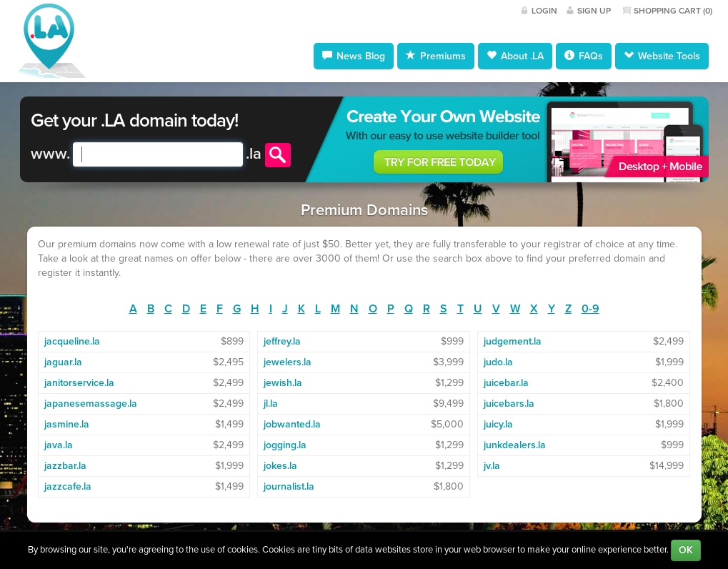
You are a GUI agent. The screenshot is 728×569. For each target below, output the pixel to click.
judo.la (498, 362)
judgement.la (513, 341)
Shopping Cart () (673, 11)
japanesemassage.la (91, 404)
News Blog (354, 56)
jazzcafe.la (68, 486)
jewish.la (283, 383)
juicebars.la (509, 404)
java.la (59, 445)
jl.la (271, 404)
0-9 (590, 309)
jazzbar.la (65, 466)
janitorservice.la (79, 383)
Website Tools (662, 56)
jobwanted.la (292, 424)
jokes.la (280, 466)
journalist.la (289, 486)
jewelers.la (288, 362)
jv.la (492, 466)
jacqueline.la (72, 341)
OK (686, 550)
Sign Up (594, 11)
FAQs (584, 56)
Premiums (436, 56)
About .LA (515, 56)
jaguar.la (63, 362)
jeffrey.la (282, 341)
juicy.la (498, 424)
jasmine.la (67, 424)
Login (544, 11)
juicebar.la (506, 383)
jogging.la (285, 445)
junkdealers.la (515, 445)
